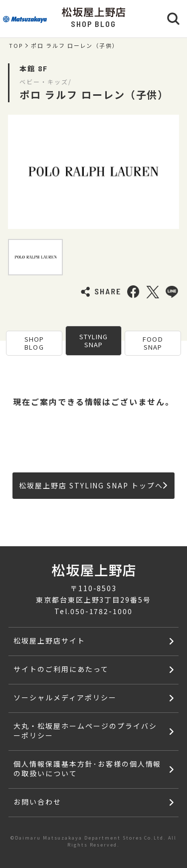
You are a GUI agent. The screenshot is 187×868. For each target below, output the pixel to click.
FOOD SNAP (153, 343)
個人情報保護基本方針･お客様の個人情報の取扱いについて (87, 768)
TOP (16, 46)
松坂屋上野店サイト (49, 641)
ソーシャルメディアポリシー (65, 697)
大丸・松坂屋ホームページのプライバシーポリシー (85, 731)
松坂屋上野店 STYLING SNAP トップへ (93, 485)
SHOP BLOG (34, 343)
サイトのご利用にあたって (61, 669)
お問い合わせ (37, 802)
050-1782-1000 (101, 611)
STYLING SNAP (93, 340)
